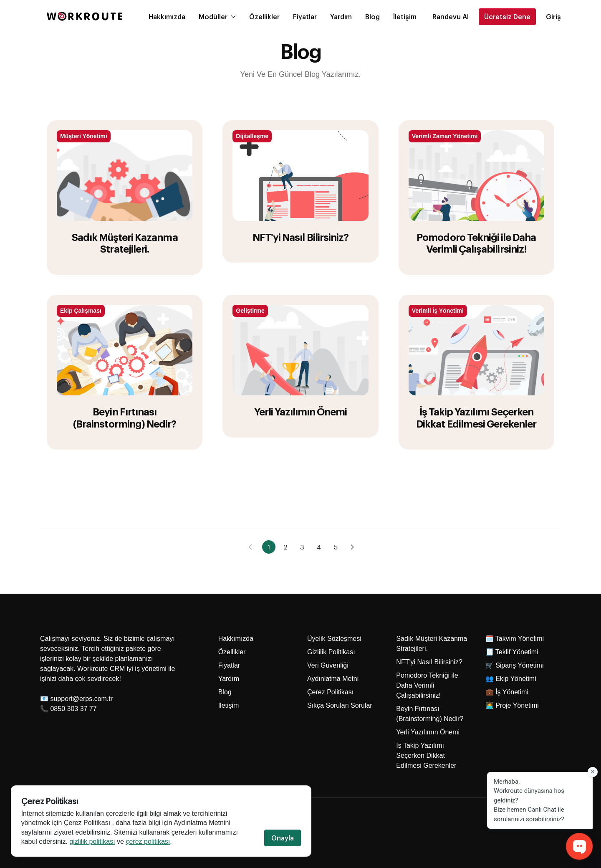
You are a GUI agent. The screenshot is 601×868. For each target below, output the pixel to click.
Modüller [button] (217, 16)
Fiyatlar (305, 16)
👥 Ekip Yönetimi (511, 679)
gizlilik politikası (92, 842)
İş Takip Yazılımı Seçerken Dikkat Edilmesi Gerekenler (476, 417)
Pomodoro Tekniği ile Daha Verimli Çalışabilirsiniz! (476, 243)
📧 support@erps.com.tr (76, 699)
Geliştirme (250, 311)
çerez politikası (148, 842)
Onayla (283, 838)
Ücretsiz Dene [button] (507, 16)
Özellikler (264, 16)
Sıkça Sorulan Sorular (340, 705)
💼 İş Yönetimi (507, 692)
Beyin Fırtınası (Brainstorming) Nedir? (125, 417)
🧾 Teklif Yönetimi (512, 652)
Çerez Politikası (330, 692)
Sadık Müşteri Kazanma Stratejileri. (125, 243)
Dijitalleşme (252, 136)
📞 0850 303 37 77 (68, 709)
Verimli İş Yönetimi (438, 311)
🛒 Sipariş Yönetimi (515, 665)
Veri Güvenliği (328, 665)
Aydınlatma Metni (333, 679)
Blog (372, 16)
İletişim (405, 16)
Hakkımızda (167, 16)
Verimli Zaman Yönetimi (445, 136)
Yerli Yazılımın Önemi (301, 411)
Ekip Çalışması (81, 311)
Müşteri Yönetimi (84, 136)
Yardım (341, 16)
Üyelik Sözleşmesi (334, 639)
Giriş (553, 16)
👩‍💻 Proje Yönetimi (512, 705)
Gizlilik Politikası (331, 652)
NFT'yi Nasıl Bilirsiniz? (300, 237)
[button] (451, 16)
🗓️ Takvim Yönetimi (515, 639)
